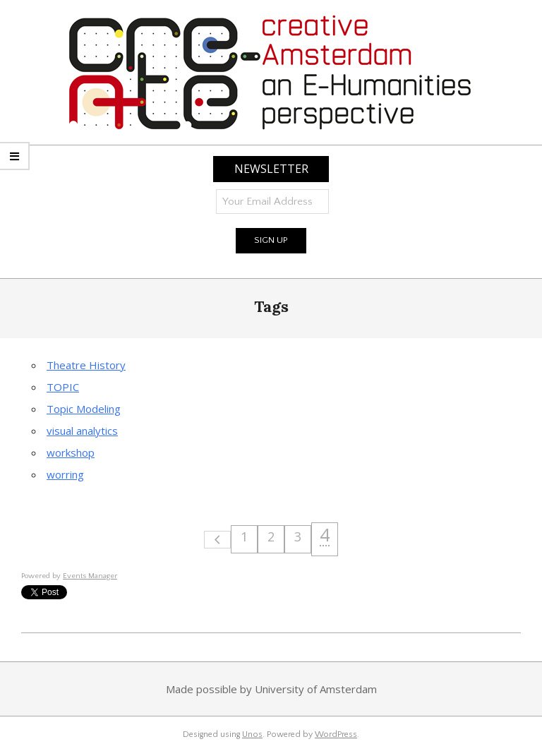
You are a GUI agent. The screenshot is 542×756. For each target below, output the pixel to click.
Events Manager (90, 576)
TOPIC (63, 387)
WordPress (336, 734)
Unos (252, 734)
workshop (71, 452)
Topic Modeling (84, 409)
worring (65, 474)
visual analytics (82, 431)
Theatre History (86, 365)
